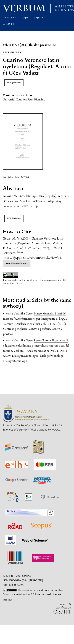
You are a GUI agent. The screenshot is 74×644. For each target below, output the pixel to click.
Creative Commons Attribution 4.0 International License (34, 282)
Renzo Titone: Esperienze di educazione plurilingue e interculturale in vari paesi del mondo (36, 346)
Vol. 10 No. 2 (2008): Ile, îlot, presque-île (29, 45)
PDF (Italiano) (14, 83)
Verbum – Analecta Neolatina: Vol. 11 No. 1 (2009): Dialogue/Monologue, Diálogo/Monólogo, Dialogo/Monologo (35, 356)
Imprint (7, 600)
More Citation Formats (17, 263)
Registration (9, 18)
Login (25, 18)
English (40, 17)
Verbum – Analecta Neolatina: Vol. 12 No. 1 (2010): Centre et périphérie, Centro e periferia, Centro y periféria (35, 329)
